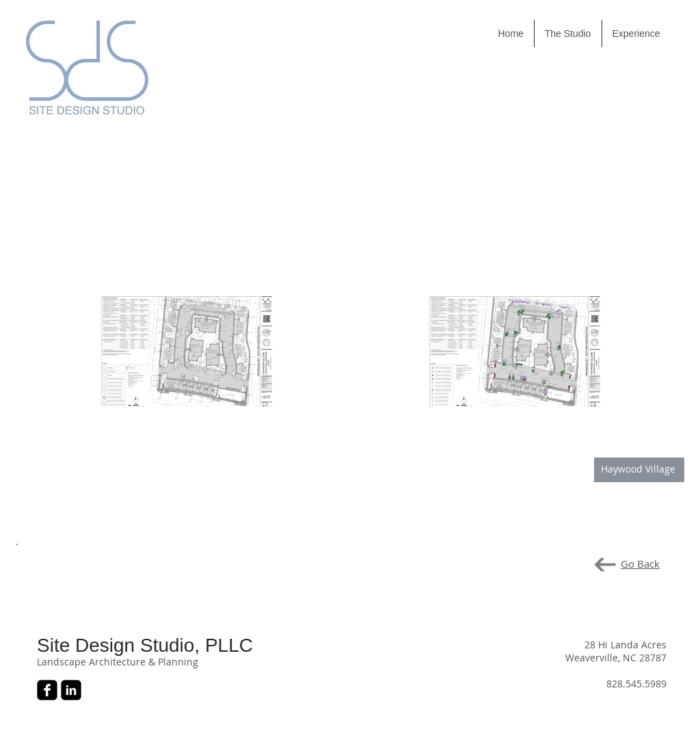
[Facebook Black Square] (47, 690)
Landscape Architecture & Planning (118, 662)
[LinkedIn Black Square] (71, 690)
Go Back (640, 564)
